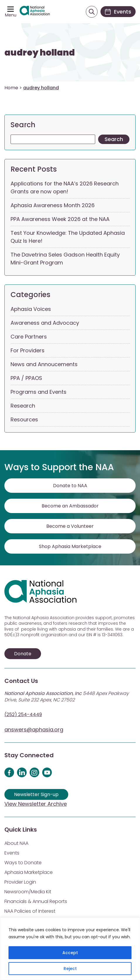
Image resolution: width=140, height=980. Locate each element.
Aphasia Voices (31, 309)
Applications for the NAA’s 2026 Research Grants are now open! (65, 187)
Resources (24, 419)
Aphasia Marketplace (29, 872)
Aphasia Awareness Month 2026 (53, 205)
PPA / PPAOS (26, 378)
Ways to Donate (23, 863)
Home (11, 88)
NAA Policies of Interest (30, 911)
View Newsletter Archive (36, 804)
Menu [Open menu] (11, 15)
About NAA (16, 843)
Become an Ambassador (70, 506)
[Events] (118, 12)
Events (12, 853)
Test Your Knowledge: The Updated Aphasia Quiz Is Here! (68, 237)
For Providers (28, 350)
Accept (70, 953)
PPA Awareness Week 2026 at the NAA (60, 219)
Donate (23, 654)
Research (23, 406)
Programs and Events (39, 392)
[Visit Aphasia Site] (35, 12)
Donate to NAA (70, 486)
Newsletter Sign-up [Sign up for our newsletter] (36, 794)
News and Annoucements (44, 364)
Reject (70, 969)
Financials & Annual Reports (36, 901)
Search (23, 125)
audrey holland (40, 53)
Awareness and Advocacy (45, 323)
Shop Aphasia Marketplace (70, 546)
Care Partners (29, 337)
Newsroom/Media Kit (28, 892)
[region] (70, 949)
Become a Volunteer (70, 526)
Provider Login (20, 882)
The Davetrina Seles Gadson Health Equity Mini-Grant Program (65, 259)
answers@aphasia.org (34, 729)
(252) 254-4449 (23, 715)
